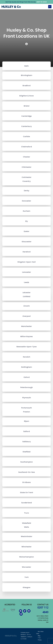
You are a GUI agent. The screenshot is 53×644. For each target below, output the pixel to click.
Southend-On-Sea (27, 472)
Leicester (27, 293)
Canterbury (26, 126)
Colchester (27, 177)
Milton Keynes (26, 336)
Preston (26, 412)
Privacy (40, 640)
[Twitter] (25, 611)
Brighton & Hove (26, 96)
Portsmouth (26, 408)
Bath (26, 66)
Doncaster (26, 201)
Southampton (27, 462)
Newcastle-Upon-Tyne (26, 347)
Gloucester (27, 242)
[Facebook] (21, 611)
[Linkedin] (21, 614)
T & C (39, 638)
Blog (39, 636)
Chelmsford (26, 147)
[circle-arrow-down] (26, 44)
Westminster (27, 536)
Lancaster (26, 272)
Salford (26, 431)
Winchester (26, 547)
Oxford (27, 377)
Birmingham (27, 75)
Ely (26, 221)
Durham (27, 211)
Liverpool (27, 316)
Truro (26, 513)
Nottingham (27, 367)
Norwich (27, 357)
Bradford (26, 86)
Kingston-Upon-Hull (27, 262)
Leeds (26, 282)
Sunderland (26, 503)
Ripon (27, 421)
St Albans (26, 482)
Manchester (26, 326)
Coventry (27, 181)
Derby (27, 191)
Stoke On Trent (27, 493)
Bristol (27, 106)
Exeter (27, 231)
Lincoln (27, 306)
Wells (26, 527)
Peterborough (26, 387)
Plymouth (27, 398)
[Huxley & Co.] (11, 7)
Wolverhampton (26, 557)
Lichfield (27, 296)
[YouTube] (29, 611)
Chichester (27, 167)
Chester (27, 157)
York (27, 577)
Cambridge (26, 116)
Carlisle (26, 137)
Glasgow (26, 587)
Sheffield (26, 452)
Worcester (26, 567)
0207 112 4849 (42, 2)
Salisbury (27, 442)
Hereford (26, 252)
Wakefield (26, 523)
